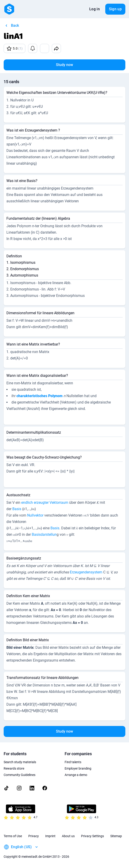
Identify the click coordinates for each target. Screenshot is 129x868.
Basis (17, 509)
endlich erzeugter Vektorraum (45, 503)
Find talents (73, 762)
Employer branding (78, 768)
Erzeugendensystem (86, 572)
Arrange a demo (76, 775)
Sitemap (116, 836)
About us (68, 836)
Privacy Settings (92, 836)
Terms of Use (13, 836)
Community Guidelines (20, 775)
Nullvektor (35, 515)
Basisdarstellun (44, 534)
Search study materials (20, 762)
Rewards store (14, 768)
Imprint (50, 836)
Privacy (34, 836)
